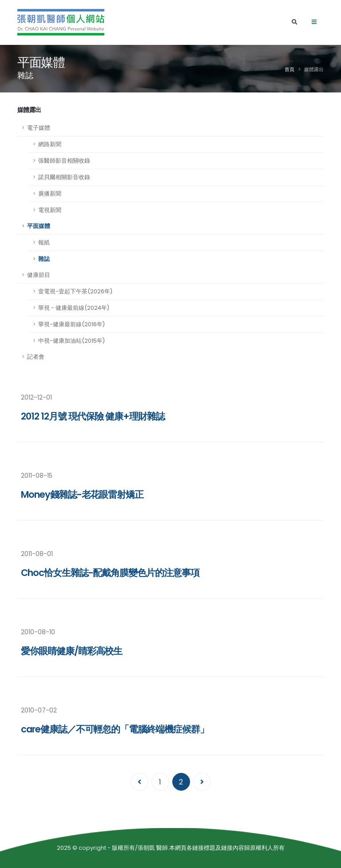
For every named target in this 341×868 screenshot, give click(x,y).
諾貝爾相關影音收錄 (64, 177)
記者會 (36, 357)
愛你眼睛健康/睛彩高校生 (71, 651)
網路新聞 (50, 144)
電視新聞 (50, 210)
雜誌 (44, 259)
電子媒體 (39, 128)
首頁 (289, 69)
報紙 (44, 242)
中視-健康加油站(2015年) (71, 341)
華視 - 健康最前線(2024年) (74, 308)
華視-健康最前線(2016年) (71, 324)
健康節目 (39, 275)
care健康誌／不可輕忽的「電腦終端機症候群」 (115, 729)
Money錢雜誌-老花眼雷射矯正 (82, 494)
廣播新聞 (50, 194)
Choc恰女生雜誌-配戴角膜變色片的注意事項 (110, 573)
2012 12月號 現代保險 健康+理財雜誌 (93, 416)
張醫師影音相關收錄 (64, 161)
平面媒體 (39, 226)
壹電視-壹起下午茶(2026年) (75, 291)
